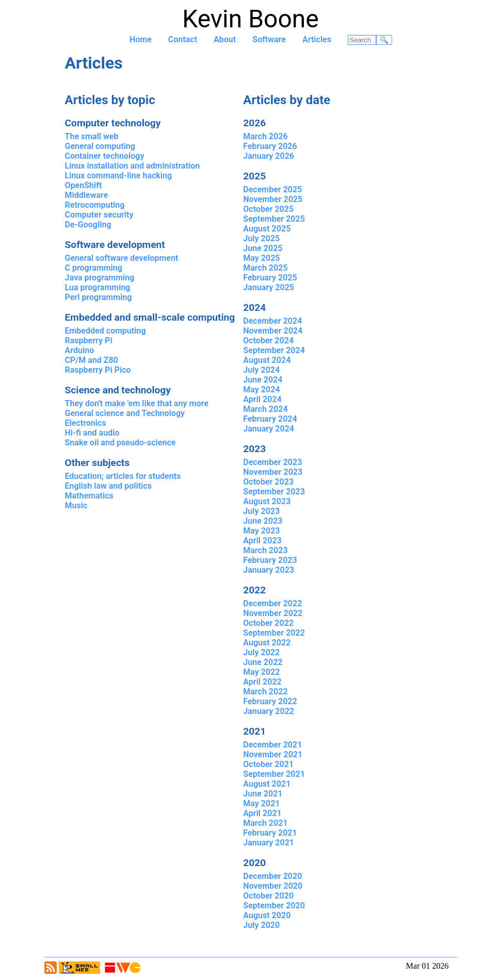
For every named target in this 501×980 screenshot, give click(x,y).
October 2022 (268, 623)
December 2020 (272, 876)
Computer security (99, 215)
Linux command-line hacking (119, 176)
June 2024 (263, 380)
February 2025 (270, 278)
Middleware (87, 195)
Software (269, 39)
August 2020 (267, 915)
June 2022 (263, 662)
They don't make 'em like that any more (137, 403)
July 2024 (261, 370)
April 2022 (262, 682)
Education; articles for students (123, 476)
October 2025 (268, 209)
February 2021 (270, 833)
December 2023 (272, 462)
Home (141, 39)
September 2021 (274, 774)
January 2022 (269, 711)
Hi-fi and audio (92, 433)
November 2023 (273, 472)
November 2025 (273, 199)
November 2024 (273, 331)
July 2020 (261, 925)
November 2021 (273, 754)
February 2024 (270, 419)
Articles (317, 39)
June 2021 (263, 794)
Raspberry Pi (89, 340)
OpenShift (84, 185)
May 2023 (261, 531)
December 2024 (272, 321)
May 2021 (261, 803)
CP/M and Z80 (92, 360)
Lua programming (98, 287)
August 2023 (267, 501)
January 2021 (269, 843)
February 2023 (270, 560)
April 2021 (262, 813)
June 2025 (263, 248)
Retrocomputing (95, 205)
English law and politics (108, 486)
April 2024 (262, 399)
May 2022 (261, 672)
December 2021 (272, 745)
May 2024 (261, 389)
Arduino (80, 350)
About (225, 39)
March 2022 (265, 692)
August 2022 (267, 643)
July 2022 (261, 652)
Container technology (105, 156)
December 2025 (272, 189)
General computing (100, 146)
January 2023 (269, 570)
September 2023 (274, 492)
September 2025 (274, 219)
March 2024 (265, 409)
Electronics (86, 423)
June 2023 (263, 521)
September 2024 (274, 350)
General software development (122, 258)
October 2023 (268, 482)
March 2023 (265, 550)
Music (76, 505)
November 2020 (273, 886)
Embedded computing (106, 331)
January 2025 (269, 287)
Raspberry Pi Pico (98, 370)
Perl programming (99, 297)
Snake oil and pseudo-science (120, 443)
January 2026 (269, 156)
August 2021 (267, 784)
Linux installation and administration (133, 166)
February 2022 (270, 701)
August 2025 (267, 229)
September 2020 (274, 906)
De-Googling (88, 225)
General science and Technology (125, 413)
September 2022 (274, 633)
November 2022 (273, 613)
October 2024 (268, 340)
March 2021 (265, 823)
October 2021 (268, 764)
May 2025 (261, 258)
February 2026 (270, 146)
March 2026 (265, 136)
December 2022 (272, 603)
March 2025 (265, 268)
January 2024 (269, 429)
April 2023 (262, 541)
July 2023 (261, 511)
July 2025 (261, 238)
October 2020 (268, 896)
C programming (94, 268)
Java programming (100, 278)
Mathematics (89, 496)
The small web (92, 136)
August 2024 (267, 360)
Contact (183, 39)
